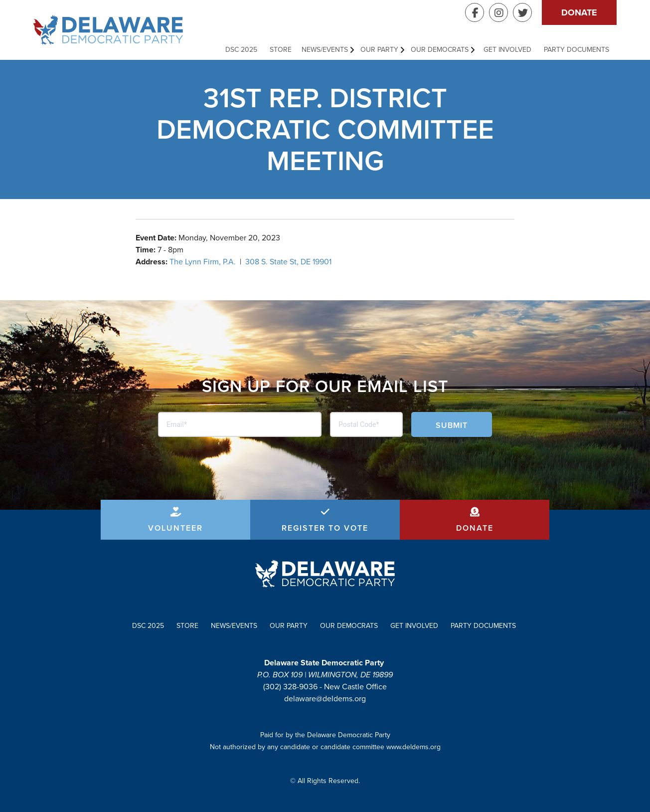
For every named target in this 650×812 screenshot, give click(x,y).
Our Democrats (440, 50)
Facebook (475, 12)
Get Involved (507, 50)
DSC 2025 (241, 50)
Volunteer (175, 528)
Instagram (498, 12)
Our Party (379, 50)
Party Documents (576, 50)
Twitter (522, 12)
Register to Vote (325, 528)
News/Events (325, 50)
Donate (579, 12)
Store (281, 50)
